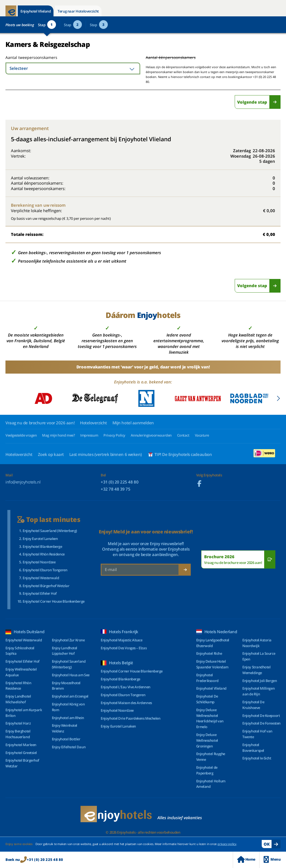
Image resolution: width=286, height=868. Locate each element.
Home (246, 859)
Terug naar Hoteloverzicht (78, 11)
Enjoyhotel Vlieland (36, 11)
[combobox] (73, 68)
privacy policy (227, 844)
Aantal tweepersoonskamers (25, 57)
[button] (278, 398)
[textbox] (73, 68)
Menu (272, 859)
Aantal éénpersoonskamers (171, 57)
